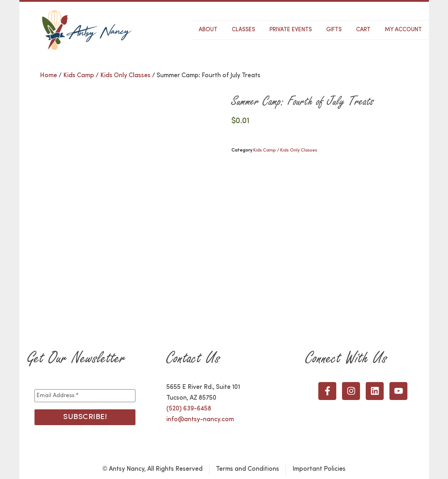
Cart (363, 30)
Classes (243, 30)
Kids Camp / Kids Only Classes (107, 76)
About (208, 30)
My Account (403, 30)
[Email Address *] (85, 396)
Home (49, 76)
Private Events (291, 30)
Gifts (334, 30)
